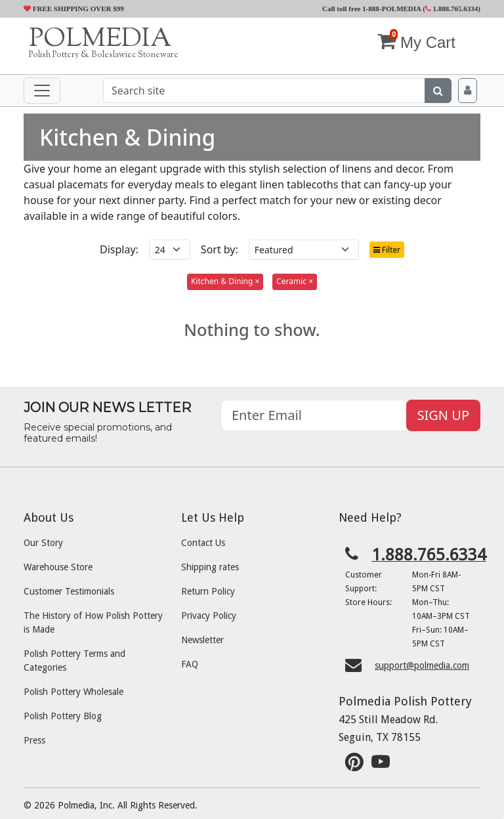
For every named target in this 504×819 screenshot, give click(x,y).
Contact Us (203, 543)
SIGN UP (443, 415)
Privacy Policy (209, 616)
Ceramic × (295, 281)
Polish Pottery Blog (63, 716)
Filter (387, 250)
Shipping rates (210, 567)
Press (34, 740)
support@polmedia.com (422, 665)
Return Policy (208, 591)
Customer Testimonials (69, 591)
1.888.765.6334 (452, 9)
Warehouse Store (58, 567)
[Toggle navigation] (42, 91)
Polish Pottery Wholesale (73, 692)
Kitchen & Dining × (225, 281)
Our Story (43, 543)
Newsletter (202, 640)
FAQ (190, 664)
